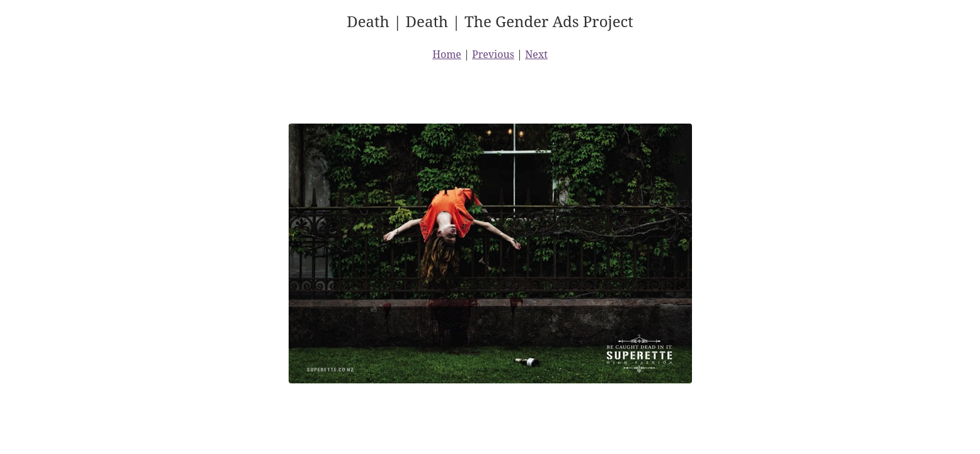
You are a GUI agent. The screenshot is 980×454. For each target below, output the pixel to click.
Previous (493, 54)
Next (536, 54)
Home (447, 54)
